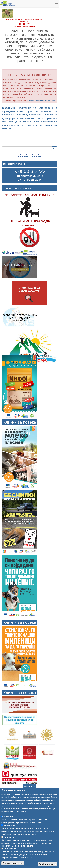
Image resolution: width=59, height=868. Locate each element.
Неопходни (9, 832)
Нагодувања (10, 844)
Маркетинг (9, 823)
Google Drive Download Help (41, 101)
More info (24, 818)
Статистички (10, 855)
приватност (30, 793)
